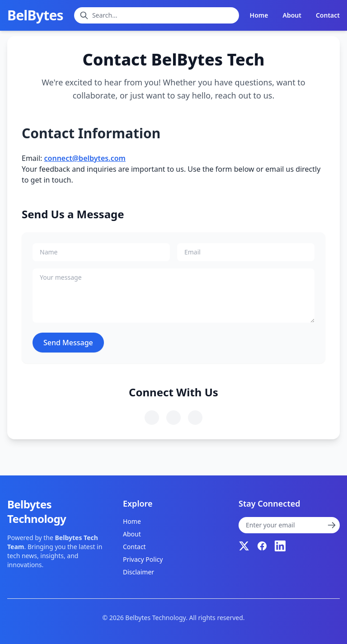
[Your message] (173, 296)
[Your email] (246, 252)
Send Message (68, 343)
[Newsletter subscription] (289, 525)
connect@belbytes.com (85, 158)
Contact (328, 15)
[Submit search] (84, 15)
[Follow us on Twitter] (152, 418)
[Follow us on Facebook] (173, 418)
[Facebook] (262, 546)
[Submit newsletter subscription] (332, 525)
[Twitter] (244, 546)
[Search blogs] (157, 15)
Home (259, 15)
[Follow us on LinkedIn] (195, 418)
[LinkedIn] (280, 546)
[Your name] (101, 252)
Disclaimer (138, 572)
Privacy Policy (143, 559)
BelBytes (35, 15)
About (292, 15)
